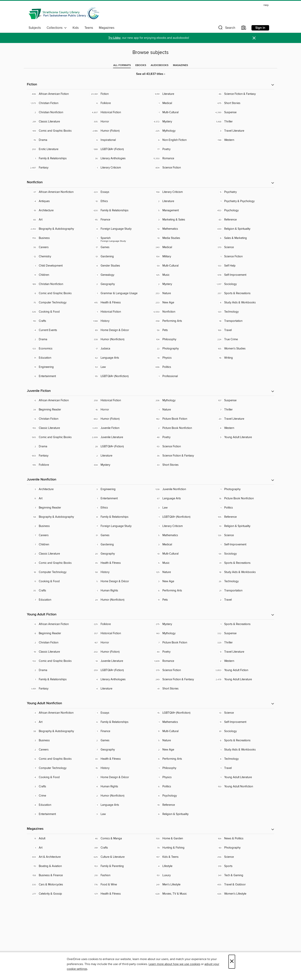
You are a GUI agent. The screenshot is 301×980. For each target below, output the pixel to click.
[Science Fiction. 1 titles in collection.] (243, 257)
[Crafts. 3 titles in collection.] (58, 787)
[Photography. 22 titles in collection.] (181, 349)
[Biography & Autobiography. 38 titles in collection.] (58, 731)
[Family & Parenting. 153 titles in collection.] (120, 866)
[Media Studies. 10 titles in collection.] (181, 238)
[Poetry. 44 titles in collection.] (181, 652)
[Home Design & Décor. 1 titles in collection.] (120, 777)
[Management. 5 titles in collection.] (181, 211)
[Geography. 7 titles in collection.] (120, 750)
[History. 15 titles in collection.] (120, 768)
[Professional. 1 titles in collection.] (181, 376)
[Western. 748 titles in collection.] (243, 140)
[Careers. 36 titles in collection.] (58, 247)
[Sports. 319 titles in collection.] (243, 866)
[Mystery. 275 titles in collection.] (181, 624)
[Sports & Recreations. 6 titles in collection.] (243, 741)
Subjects (35, 28)
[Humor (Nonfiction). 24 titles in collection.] (120, 600)
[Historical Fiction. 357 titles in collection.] (120, 633)
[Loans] (244, 28)
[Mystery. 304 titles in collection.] (120, 465)
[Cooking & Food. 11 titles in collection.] (58, 581)
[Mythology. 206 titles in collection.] (181, 400)
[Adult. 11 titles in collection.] (58, 839)
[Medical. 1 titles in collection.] (181, 103)
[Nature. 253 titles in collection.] (181, 293)
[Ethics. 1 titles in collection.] (120, 508)
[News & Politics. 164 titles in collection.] (243, 839)
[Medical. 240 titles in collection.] (181, 247)
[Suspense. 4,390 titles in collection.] (243, 112)
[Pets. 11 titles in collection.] (181, 600)
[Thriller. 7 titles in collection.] (243, 410)
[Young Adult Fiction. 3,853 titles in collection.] (243, 670)
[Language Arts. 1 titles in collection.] (120, 805)
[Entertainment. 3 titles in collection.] (58, 814)
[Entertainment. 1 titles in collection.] (120, 499)
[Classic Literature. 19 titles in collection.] (58, 652)
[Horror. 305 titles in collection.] (120, 122)
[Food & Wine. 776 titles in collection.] (120, 885)
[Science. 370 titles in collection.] (243, 247)
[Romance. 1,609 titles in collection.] (181, 661)
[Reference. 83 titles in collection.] (243, 220)
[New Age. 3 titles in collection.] (181, 581)
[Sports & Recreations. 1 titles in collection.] (243, 624)
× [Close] (232, 962)
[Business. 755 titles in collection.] (58, 238)
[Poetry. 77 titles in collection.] (181, 149)
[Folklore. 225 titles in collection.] (120, 624)
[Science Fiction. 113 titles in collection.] (181, 447)
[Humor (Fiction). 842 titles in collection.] (120, 419)
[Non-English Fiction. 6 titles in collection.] (181, 140)
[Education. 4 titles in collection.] (58, 805)
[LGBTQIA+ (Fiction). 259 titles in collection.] (120, 670)
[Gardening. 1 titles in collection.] (120, 545)
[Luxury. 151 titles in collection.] (181, 875)
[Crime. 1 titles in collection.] (58, 796)
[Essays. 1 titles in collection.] (120, 713)
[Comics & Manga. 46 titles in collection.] (120, 839)
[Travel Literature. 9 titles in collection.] (243, 652)
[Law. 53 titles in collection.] (120, 367)
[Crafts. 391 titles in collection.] (120, 848)
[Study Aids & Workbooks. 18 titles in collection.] (243, 572)
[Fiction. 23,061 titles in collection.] (120, 94)
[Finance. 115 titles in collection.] (120, 220)
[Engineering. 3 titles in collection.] (120, 489)
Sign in (260, 28)
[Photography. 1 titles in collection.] (243, 489)
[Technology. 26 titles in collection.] (243, 581)
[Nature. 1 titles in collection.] (181, 410)
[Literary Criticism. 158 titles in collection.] (181, 192)
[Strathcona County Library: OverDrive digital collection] (64, 13)
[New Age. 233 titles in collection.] (181, 303)
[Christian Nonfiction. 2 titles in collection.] (58, 112)
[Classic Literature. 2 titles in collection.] (58, 554)
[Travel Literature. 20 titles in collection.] (243, 419)
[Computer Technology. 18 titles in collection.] (58, 572)
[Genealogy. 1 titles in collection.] (120, 275)
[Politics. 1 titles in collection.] (243, 508)
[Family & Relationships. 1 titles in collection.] (58, 159)
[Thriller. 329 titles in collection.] (243, 643)
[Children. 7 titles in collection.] (58, 545)
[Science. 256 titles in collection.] (243, 857)
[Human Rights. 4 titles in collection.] (120, 787)
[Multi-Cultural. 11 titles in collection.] (181, 731)
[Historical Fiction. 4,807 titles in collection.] (120, 112)
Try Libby (114, 38)
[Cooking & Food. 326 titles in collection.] (58, 312)
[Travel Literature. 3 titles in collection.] (243, 131)
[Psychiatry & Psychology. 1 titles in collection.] (243, 201)
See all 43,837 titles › (151, 74)
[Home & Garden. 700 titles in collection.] (181, 839)
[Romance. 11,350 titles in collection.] (181, 159)
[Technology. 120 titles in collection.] (243, 312)
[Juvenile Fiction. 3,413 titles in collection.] (120, 428)
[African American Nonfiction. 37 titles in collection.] (58, 192)
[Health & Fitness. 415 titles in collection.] (120, 303)
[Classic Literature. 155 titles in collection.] (58, 428)
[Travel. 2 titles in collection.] (243, 600)
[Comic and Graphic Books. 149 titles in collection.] (58, 131)
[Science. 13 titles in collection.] (243, 713)
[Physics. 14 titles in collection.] (181, 358)
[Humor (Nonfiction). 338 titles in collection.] (120, 339)
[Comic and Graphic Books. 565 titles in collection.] (58, 437)
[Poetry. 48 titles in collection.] (181, 437)
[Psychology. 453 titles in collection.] (243, 211)
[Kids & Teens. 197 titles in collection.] (181, 857)
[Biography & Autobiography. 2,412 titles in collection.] (58, 229)
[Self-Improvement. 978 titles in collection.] (243, 275)
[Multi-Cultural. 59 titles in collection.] (181, 266)
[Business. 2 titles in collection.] (58, 526)
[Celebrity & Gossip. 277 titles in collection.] (58, 894)
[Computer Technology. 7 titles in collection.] (58, 768)
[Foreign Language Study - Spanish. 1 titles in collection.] (120, 238)
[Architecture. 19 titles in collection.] (58, 211)
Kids (76, 28)
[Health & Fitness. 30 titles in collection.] (120, 759)
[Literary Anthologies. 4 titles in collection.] (120, 679)
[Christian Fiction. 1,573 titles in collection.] (58, 103)
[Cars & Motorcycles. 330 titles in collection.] (58, 885)
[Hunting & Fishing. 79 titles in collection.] (181, 848)
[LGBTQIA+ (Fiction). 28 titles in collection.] (120, 447)
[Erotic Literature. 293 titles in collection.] (58, 149)
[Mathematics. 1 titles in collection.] (181, 722)
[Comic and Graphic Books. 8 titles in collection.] (58, 293)
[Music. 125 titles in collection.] (181, 275)
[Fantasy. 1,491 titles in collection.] (58, 689)
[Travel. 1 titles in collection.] (243, 768)
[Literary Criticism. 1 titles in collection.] (120, 168)
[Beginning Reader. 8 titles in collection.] (58, 633)
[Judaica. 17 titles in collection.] (120, 349)
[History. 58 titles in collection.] (120, 572)
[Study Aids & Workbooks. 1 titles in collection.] (243, 750)
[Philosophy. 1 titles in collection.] (181, 768)
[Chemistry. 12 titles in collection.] (58, 257)
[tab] (122, 65)
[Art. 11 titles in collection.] (58, 499)
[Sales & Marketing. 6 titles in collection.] (243, 238)
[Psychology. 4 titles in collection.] (181, 796)
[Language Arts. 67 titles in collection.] (181, 499)
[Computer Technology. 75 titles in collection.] (58, 303)
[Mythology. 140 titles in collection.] (181, 633)
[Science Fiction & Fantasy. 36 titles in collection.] (181, 456)
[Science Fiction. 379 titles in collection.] (181, 670)
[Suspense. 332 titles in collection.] (243, 633)
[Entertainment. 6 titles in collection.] (58, 376)
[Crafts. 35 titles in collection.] (58, 591)
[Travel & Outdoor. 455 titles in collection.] (243, 885)
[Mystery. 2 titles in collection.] (181, 284)
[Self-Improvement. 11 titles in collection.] (243, 722)
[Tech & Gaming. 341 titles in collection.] (243, 875)
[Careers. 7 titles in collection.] (58, 535)
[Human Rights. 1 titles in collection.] (120, 591)
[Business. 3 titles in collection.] (58, 741)
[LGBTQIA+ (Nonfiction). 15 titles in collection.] (181, 713)
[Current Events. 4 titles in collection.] (58, 330)
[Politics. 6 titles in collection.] (181, 787)
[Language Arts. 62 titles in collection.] (120, 358)
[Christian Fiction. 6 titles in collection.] (58, 419)
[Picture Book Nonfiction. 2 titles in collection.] (181, 428)
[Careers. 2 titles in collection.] (58, 750)
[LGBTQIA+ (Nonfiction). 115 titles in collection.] (120, 376)
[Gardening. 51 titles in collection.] (120, 257)
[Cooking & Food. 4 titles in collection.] (58, 777)
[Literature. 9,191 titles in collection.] (181, 94)
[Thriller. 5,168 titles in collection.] (243, 122)
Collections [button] (57, 28)
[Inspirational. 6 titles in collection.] (120, 140)
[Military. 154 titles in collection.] (181, 257)
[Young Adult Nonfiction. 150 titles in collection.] (243, 787)
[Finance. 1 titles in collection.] (120, 731)
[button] (226, 28)
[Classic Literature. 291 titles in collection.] (58, 122)
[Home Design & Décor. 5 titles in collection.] (120, 581)
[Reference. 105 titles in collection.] (243, 517)
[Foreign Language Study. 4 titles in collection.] (120, 229)
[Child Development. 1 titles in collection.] (58, 266)
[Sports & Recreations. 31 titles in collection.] (243, 563)
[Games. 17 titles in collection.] (120, 247)
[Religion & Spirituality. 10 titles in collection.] (243, 526)
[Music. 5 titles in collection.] (181, 563)
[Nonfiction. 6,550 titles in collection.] (181, 312)
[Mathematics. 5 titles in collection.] (181, 535)
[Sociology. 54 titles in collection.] (243, 554)
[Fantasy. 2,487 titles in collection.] (58, 168)
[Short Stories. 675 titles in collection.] (243, 103)
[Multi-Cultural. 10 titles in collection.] (181, 554)
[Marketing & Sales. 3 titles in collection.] (181, 220)
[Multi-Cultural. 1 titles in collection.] (181, 112)
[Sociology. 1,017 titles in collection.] (243, 284)
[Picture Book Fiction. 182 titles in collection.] (181, 419)
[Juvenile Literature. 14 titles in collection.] (120, 661)
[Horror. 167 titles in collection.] (120, 643)
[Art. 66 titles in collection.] (58, 220)
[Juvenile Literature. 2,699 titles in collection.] (120, 437)
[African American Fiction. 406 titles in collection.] (58, 94)
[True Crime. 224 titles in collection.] (243, 339)
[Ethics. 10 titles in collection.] (120, 201)
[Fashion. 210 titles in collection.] (120, 875)
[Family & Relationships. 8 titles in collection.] (120, 517)
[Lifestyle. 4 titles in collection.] (181, 866)
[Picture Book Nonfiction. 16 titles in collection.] (243, 499)
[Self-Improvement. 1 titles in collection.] (243, 545)
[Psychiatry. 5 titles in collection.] (243, 192)
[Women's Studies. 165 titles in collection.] (243, 349)
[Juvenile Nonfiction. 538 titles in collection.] (181, 489)
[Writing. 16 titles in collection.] (243, 358)
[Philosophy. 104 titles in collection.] (181, 339)
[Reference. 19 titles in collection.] (181, 805)
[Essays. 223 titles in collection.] (120, 192)
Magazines (107, 28)
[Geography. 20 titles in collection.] (120, 554)
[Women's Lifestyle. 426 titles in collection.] (243, 894)
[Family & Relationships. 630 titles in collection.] (120, 211)
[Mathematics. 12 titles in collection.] (181, 229)
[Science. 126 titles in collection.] (243, 535)
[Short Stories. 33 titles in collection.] (181, 465)
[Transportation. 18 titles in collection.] (243, 321)
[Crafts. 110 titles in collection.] (58, 321)
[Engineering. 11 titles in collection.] (58, 367)
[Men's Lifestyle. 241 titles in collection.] (181, 885)
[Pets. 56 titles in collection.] (181, 330)
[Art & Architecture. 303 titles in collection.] (58, 857)
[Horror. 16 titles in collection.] (120, 410)
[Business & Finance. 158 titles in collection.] (58, 875)
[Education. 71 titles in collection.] (58, 358)
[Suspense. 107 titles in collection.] (243, 400)
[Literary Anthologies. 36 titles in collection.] (120, 159)
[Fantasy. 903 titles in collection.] (58, 456)
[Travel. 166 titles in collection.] (243, 330)
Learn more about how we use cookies (174, 964)
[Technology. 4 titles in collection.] (243, 759)
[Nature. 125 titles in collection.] (181, 572)
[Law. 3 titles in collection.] (181, 508)
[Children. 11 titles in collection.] (58, 275)
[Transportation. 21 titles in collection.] (243, 591)
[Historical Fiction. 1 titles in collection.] (120, 312)
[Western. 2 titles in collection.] (243, 661)
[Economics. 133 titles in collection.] (58, 349)
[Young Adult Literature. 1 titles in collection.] (243, 777)
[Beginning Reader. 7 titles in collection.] (58, 508)
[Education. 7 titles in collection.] (58, 600)
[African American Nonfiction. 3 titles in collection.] (58, 713)
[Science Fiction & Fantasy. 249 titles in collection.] (181, 679)
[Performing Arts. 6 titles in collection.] (181, 591)
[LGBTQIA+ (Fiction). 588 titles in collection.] (120, 149)
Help (266, 5)
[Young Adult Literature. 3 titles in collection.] (243, 437)
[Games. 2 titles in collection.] (120, 741)
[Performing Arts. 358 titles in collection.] (181, 321)
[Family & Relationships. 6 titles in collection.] (120, 722)
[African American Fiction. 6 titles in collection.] (58, 400)
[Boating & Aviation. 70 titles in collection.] (58, 866)
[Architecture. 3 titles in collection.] (58, 489)
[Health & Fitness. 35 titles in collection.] (120, 563)
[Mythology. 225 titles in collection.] (181, 131)
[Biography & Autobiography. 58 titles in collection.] (58, 517)
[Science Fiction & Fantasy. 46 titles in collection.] (243, 94)
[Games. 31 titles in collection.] (120, 535)
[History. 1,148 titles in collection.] (120, 321)
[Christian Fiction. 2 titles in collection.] (58, 643)
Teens (89, 28)
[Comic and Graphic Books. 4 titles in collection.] (58, 563)
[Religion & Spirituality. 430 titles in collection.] (243, 229)
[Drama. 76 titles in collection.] (58, 140)
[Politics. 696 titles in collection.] (181, 367)
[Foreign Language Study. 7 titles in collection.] (120, 526)
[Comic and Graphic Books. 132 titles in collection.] (58, 661)
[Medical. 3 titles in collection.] (181, 545)
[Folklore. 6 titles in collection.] (120, 103)
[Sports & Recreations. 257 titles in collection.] (243, 293)
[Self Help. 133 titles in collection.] (243, 266)
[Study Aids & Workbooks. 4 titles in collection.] (243, 303)
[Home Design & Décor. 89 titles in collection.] (120, 330)
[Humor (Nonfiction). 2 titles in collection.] (120, 796)
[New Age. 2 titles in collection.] (181, 750)
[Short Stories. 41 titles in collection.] (181, 689)
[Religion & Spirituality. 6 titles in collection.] (181, 814)
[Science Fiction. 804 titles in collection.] (181, 168)
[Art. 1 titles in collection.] (58, 848)
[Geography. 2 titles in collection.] (120, 284)
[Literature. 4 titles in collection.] (120, 689)
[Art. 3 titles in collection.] (58, 722)
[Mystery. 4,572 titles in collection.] (181, 122)
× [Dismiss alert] (254, 38)
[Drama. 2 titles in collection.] (58, 339)
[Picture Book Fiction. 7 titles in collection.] (181, 643)
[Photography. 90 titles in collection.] (243, 848)
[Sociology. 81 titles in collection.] (243, 731)
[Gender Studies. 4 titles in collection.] (120, 266)
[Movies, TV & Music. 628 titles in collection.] (181, 894)
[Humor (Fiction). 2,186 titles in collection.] (120, 131)
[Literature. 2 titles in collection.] (181, 201)
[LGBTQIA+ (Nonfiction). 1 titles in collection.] (181, 517)
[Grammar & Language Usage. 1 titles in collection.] (120, 293)
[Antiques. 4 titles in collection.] (58, 201)
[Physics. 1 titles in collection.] (181, 777)
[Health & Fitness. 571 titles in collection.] (120, 894)
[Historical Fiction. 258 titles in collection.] (120, 400)
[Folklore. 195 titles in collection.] (58, 465)
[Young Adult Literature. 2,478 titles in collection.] (243, 679)
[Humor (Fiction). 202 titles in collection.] (120, 652)
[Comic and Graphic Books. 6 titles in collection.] (58, 759)
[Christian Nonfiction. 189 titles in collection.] (58, 284)
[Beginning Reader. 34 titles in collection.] (58, 410)
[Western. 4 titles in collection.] (243, 428)
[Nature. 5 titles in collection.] (181, 741)
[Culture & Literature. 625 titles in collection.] (120, 857)
